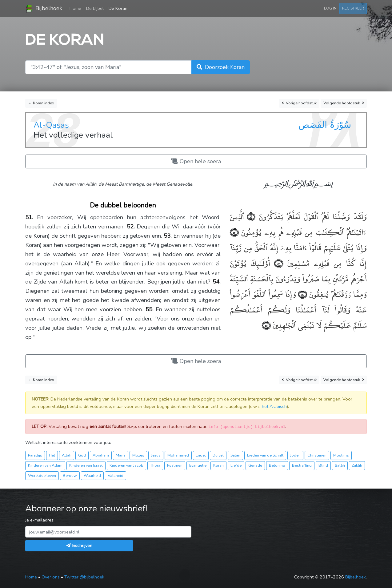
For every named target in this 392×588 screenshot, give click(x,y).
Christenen (317, 455)
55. (150, 309)
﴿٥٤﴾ (301, 294)
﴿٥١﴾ (250, 216)
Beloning (277, 465)
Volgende (344, 103)
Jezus (156, 455)
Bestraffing (302, 465)
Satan (235, 455)
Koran (218, 465)
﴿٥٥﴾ (266, 325)
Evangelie (198, 465)
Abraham (101, 455)
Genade (255, 465)
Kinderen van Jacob (126, 465)
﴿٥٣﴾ (276, 263)
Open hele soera (196, 161)
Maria (121, 455)
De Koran (118, 8)
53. (168, 236)
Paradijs (35, 455)
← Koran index (41, 103)
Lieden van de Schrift (265, 455)
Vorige (299, 103)
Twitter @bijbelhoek (84, 577)
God (82, 455)
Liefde (236, 465)
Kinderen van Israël (86, 465)
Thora (155, 465)
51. (29, 217)
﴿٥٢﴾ (234, 232)
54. (217, 282)
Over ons (51, 577)
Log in (330, 8)
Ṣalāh (340, 465)
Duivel (218, 455)
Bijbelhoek (44, 9)
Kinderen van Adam (45, 465)
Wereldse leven (42, 475)
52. (131, 227)
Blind (323, 465)
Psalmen (175, 465)
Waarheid (92, 475)
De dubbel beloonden (123, 205)
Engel (201, 455)
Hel (52, 455)
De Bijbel (95, 8)
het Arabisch (274, 406)
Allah (67, 455)
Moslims (341, 455)
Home (77, 8)
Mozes (138, 455)
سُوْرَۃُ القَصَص (325, 125)
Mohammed (178, 455)
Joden (295, 455)
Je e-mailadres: (40, 520)
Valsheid (116, 475)
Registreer (353, 8)
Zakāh (357, 465)
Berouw (70, 475)
